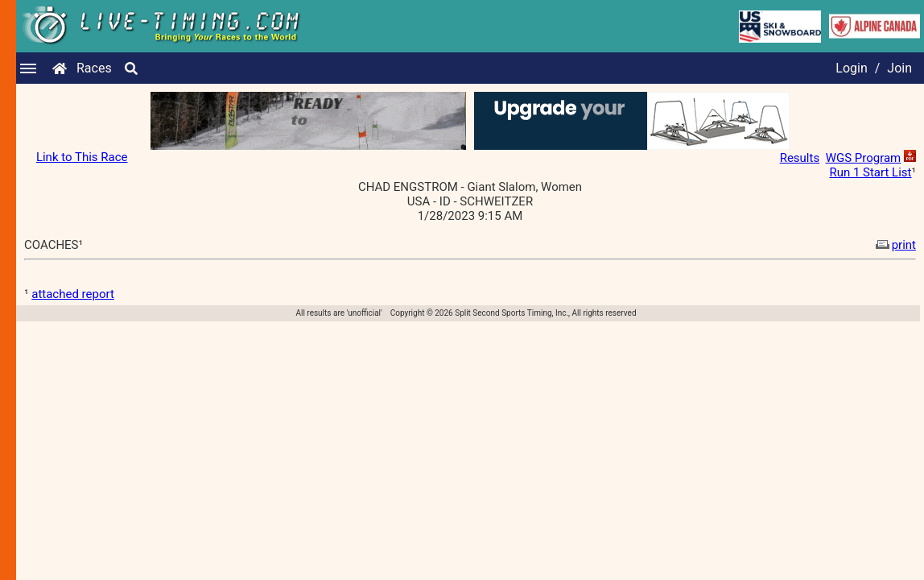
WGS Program (864, 158)
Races (94, 68)
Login (851, 68)
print (894, 245)
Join (899, 68)
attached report (73, 294)
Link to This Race (82, 157)
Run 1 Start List (870, 172)
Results (800, 158)
